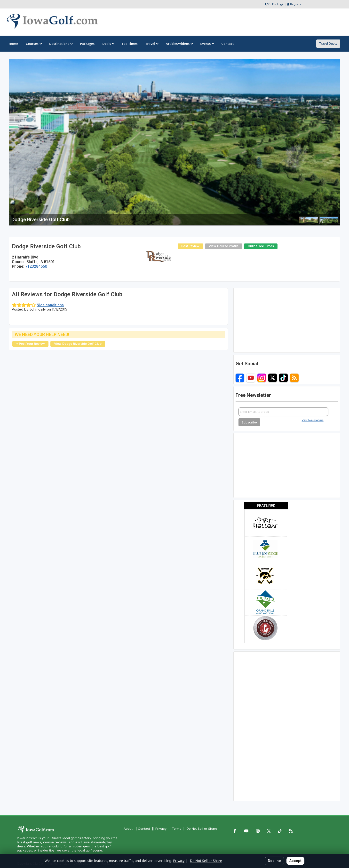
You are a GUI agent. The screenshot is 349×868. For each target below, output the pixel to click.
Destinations (61, 44)
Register (296, 4)
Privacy (161, 829)
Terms (177, 829)
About (128, 829)
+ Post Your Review (30, 344)
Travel (152, 44)
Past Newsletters (313, 420)
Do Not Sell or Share (202, 829)
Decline (274, 861)
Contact (144, 829)
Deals (108, 44)
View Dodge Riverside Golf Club (78, 344)
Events (207, 44)
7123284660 (36, 266)
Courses (34, 44)
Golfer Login (276, 4)
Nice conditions (50, 305)
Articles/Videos (179, 44)
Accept (295, 861)
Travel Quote (328, 43)
